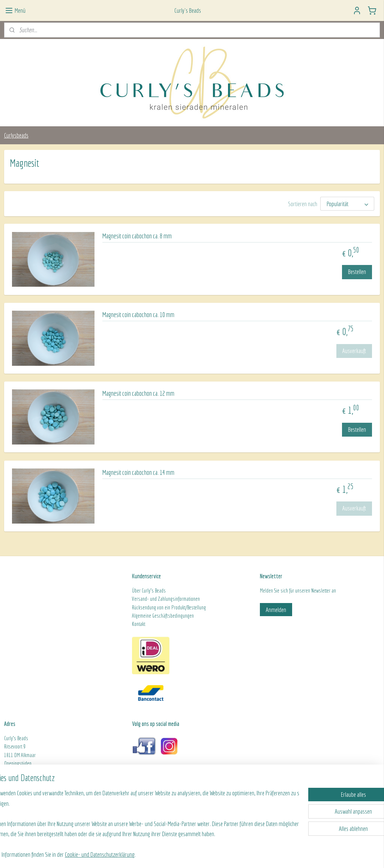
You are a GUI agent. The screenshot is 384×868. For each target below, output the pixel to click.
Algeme (139, 616)
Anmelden (276, 610)
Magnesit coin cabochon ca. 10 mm (138, 315)
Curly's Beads (154, 591)
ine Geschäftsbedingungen (170, 616)
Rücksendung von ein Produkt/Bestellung (169, 608)
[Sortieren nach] (347, 204)
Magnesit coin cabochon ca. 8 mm (137, 236)
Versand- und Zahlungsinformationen (166, 599)
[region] (142, 823)
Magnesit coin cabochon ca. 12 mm (138, 393)
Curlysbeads (16, 135)
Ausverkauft (354, 351)
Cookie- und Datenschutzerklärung (123, 854)
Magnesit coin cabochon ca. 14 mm (138, 472)
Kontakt (139, 624)
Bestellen (357, 272)
